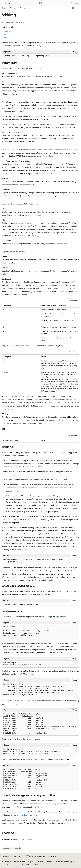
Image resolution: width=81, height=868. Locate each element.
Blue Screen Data (30, 815)
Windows (13, 8)
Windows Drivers (26, 8)
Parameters (8, 31)
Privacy (48, 862)
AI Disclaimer (6, 862)
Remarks (7, 37)
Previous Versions (19, 862)
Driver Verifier (37, 807)
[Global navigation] (2, 3)
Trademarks (17, 865)
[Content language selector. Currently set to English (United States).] (12, 856)
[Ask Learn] (73, 8)
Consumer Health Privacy (64, 862)
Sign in (77, 3)
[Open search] (71, 3)
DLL (5, 34)
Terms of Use (6, 865)
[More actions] (77, 8)
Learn (4, 8)
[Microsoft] (40, 3)
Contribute (39, 862)
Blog (30, 862)
